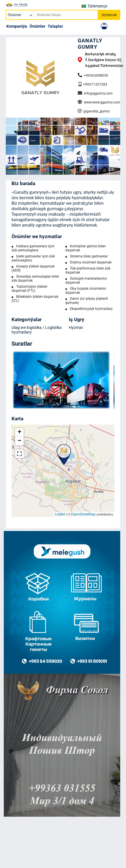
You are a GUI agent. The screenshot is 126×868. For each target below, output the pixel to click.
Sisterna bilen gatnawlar (87, 256)
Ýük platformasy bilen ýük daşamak (88, 270)
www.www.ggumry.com (99, 102)
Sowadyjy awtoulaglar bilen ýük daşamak (35, 278)
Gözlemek (109, 15)
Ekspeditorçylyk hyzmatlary (89, 309)
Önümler (37, 26)
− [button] (20, 441)
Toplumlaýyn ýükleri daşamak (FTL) (29, 289)
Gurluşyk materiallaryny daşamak (86, 280)
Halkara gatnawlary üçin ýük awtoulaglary (33, 248)
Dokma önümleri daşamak (88, 262)
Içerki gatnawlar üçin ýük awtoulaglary (33, 258)
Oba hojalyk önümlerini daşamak (86, 291)
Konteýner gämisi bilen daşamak (86, 248)
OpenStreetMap (83, 514)
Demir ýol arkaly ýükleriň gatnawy (87, 301)
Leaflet (60, 514)
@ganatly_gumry (94, 111)
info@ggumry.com (95, 93)
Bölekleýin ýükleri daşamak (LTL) (35, 299)
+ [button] (20, 432)
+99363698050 (93, 75)
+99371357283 (93, 84)
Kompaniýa (17, 26)
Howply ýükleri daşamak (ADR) (33, 268)
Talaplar (55, 26)
